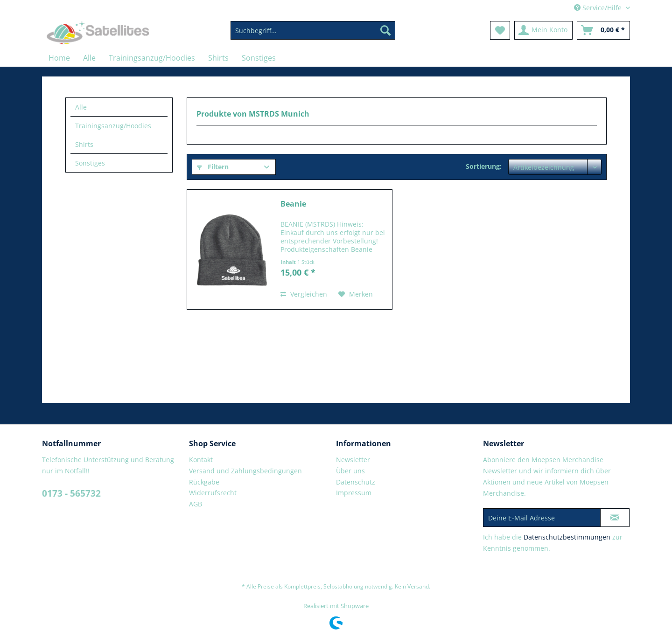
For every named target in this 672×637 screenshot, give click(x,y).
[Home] (59, 58)
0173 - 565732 (71, 493)
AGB (196, 504)
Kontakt (201, 460)
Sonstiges (90, 163)
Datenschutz (356, 482)
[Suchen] (385, 30)
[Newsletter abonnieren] (615, 518)
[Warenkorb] (603, 30)
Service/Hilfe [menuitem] (599, 8)
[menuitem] (313, 35)
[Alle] (89, 58)
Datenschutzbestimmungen (567, 537)
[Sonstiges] (259, 58)
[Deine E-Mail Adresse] (542, 518)
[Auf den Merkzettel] (356, 294)
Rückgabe (204, 482)
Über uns (350, 471)
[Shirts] (218, 58)
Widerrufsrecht (213, 493)
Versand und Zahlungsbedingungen (245, 471)
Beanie (293, 204)
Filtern (213, 167)
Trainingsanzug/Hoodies (113, 126)
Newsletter (353, 460)
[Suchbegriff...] (313, 30)
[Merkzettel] (500, 30)
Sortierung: (484, 166)
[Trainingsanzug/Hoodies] (152, 58)
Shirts (84, 144)
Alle (81, 107)
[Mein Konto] (543, 30)
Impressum (354, 493)
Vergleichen (304, 294)
